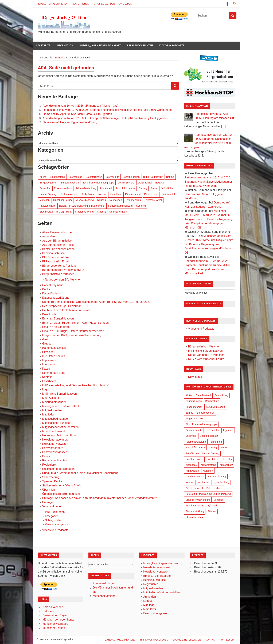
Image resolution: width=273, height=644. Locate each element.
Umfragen (48, 502)
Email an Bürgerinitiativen (58, 319)
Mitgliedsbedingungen (56, 419)
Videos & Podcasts (172, 45)
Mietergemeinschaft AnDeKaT (61, 406)
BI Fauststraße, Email (56, 261)
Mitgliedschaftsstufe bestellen (60, 427)
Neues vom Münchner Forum (60, 435)
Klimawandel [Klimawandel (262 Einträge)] (168, 194)
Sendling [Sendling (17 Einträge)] (141, 206)
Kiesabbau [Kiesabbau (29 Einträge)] (116, 194)
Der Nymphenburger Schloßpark (62, 306)
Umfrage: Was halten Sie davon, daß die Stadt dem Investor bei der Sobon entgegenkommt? (99, 498)
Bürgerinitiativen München (58, 274)
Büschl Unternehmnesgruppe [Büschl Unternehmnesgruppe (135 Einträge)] (98, 183)
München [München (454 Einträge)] (45, 200)
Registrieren (81, 4)
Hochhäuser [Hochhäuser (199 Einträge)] (88, 194)
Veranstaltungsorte (56, 524)
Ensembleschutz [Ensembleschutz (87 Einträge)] (63, 188)
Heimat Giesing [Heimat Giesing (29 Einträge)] (48, 194)
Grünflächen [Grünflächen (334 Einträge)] (167, 188)
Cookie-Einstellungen (187, 640)
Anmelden (126, 4)
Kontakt (47, 377)
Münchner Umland (54, 431)
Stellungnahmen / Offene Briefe (62, 485)
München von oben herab (58, 620)
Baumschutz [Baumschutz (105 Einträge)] (112, 177)
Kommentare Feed (54, 373)
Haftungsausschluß (54, 348)
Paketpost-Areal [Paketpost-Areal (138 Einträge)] (153, 200)
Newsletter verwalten (55, 444)
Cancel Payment (52, 285)
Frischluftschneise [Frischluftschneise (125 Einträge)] (125, 188)
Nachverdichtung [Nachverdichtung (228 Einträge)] (85, 200)
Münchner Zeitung (54, 628)
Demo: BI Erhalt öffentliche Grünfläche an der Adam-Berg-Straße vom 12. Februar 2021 (96, 302)
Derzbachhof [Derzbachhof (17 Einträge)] (145, 183)
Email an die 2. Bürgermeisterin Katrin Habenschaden (75, 323)
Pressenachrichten (140, 45)
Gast (45, 339)
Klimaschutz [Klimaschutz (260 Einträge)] (151, 194)
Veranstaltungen (52, 506)
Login (46, 389)
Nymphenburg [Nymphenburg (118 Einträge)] (133, 200)
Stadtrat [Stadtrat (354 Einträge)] (101, 212)
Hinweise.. (49, 352)
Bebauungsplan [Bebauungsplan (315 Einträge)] (131, 177)
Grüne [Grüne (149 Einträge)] (154, 188)
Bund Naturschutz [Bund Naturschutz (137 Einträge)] (153, 177)
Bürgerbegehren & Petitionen (60, 266)
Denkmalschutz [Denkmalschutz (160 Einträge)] (126, 183)
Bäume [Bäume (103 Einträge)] (170, 177)
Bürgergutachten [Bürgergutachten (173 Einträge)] (70, 183)
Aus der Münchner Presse (58, 245)
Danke (46, 289)
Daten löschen (51, 293)
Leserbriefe (49, 381)
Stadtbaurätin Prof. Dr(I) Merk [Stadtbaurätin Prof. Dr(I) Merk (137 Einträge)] (56, 212)
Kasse (46, 369)
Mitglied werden (104, 4)
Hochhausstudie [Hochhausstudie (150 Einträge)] (69, 194)
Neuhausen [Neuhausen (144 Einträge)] (116, 200)
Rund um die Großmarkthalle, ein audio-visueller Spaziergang (80, 473)
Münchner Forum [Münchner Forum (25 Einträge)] (63, 200)
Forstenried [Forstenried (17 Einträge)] (106, 188)
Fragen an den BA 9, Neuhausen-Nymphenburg (72, 335)
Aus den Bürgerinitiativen (58, 241)
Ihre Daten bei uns (54, 356)
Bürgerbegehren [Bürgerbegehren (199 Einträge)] (48, 183)
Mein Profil (150, 609)
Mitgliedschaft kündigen (57, 423)
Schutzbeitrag (51, 477)
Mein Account (50, 398)
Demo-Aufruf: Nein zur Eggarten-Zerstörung (70, 122)
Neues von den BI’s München (63, 280)
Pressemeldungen (104, 583)
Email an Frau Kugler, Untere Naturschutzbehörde (73, 331)
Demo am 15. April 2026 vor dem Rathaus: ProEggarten (77, 114)
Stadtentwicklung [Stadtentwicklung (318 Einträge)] (84, 212)
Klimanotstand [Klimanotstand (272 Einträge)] (133, 194)
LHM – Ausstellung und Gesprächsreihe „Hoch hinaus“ (76, 385)
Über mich (48, 490)
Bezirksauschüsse (53, 253)
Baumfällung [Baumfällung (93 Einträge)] (75, 177)
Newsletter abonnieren (52, 4)
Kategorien (52, 516)
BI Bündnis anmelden (55, 257)
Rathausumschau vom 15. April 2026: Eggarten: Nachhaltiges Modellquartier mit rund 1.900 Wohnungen (107, 110)
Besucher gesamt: (206, 572)
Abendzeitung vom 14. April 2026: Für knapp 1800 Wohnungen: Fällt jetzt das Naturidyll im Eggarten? (105, 118)
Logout (148, 601)
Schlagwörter (53, 520)
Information (65, 45)
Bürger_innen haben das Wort (100, 45)
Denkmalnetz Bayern (56, 615)
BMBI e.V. (49, 611)
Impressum (49, 360)
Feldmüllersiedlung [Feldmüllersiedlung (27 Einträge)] (86, 188)
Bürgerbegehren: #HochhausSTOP (64, 270)
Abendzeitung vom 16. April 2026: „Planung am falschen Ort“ (80, 106)
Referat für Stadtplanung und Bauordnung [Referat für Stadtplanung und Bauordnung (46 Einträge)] (82, 206)
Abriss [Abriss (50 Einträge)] (43, 177)
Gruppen (48, 344)
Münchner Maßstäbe (55, 624)
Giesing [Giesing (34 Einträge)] (143, 188)
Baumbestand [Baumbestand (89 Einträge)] (57, 177)
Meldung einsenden (54, 402)
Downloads (49, 314)
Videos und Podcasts (55, 530)
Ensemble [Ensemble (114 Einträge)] (45, 188)
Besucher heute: (205, 563)
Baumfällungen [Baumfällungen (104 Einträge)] (94, 177)
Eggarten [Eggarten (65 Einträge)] (160, 183)
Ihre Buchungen (55, 512)
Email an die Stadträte (56, 327)
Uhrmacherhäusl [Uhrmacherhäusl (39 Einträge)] (118, 212)
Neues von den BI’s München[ (207, 355)
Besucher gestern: (206, 567)
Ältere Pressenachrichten (58, 232)
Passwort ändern (53, 448)
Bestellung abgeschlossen (58, 249)
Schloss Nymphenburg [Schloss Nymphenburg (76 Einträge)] (120, 206)
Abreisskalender (53, 607)
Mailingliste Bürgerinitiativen (59, 394)
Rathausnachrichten (54, 460)
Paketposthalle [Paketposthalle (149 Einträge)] (48, 206)
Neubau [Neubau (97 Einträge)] (102, 200)
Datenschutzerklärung (56, 298)
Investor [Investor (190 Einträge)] (102, 194)
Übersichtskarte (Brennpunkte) (61, 494)
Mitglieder (48, 415)
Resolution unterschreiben (58, 469)
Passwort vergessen (55, 452)
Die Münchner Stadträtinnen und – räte (66, 310)
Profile (46, 456)
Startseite (43, 45)
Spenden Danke (52, 481)
